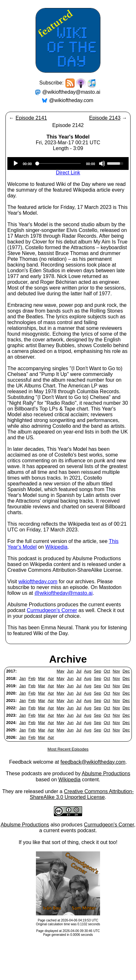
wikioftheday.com (38, 582)
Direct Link (68, 173)
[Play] (16, 163)
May (61, 671)
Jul (79, 671)
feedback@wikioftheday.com (93, 762)
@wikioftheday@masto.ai (71, 92)
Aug (88, 671)
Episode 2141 (31, 118)
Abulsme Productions (106, 773)
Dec (126, 671)
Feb (32, 678)
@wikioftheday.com (71, 100)
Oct (107, 671)
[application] (68, 163)
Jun (70, 671)
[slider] (59, 163)
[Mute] (102, 163)
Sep (98, 671)
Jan (23, 678)
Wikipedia (56, 547)
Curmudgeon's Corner (52, 610)
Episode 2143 (105, 118)
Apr (51, 678)
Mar (42, 678)
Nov (116, 671)
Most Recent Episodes (68, 749)
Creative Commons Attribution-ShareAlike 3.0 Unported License (82, 794)
